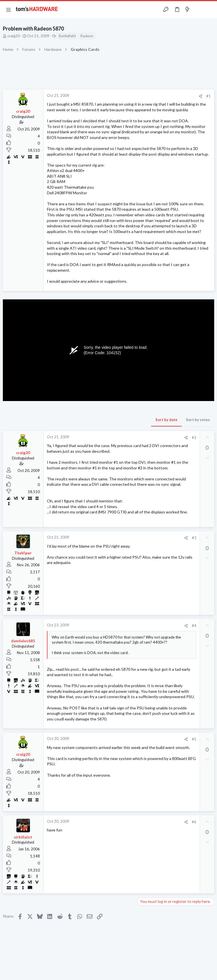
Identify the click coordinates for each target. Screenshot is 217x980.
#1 (209, 96)
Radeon (87, 36)
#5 (194, 739)
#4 (194, 626)
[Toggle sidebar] (198, 10)
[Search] (209, 10)
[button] (8, 10)
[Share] (200, 96)
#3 (194, 538)
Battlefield (67, 36)
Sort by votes (198, 420)
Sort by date (166, 420)
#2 (194, 437)
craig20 (14, 36)
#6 (194, 822)
